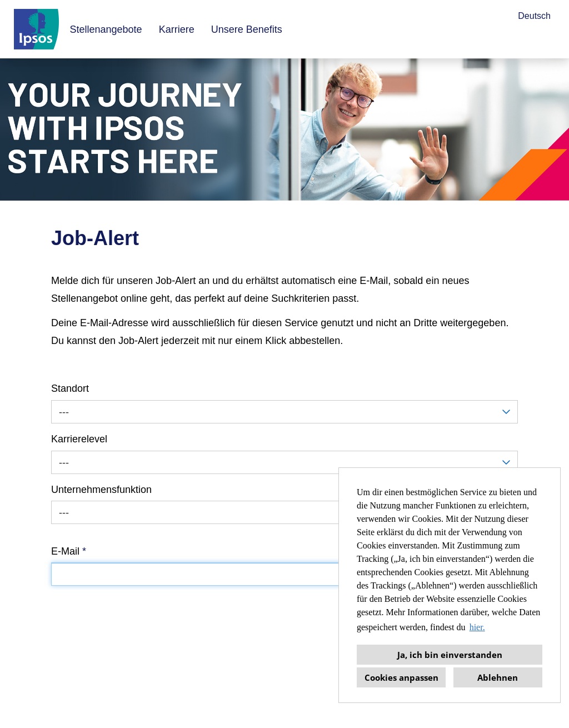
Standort (70, 388)
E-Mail (69, 551)
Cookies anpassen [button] (401, 677)
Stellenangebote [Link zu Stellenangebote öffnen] (106, 29)
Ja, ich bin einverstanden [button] (450, 655)
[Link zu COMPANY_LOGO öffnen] (36, 29)
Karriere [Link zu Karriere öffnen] (177, 29)
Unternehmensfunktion (101, 490)
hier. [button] (477, 627)
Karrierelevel (79, 439)
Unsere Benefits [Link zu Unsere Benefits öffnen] (247, 29)
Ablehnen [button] (498, 677)
